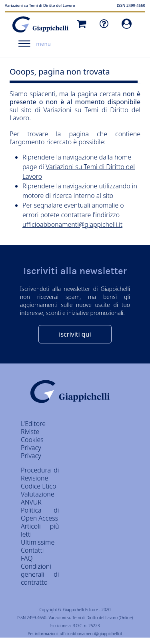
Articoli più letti (40, 530)
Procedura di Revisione (40, 474)
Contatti (32, 550)
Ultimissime (38, 542)
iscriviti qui (75, 334)
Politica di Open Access (40, 514)
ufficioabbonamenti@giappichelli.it (72, 224)
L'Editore (33, 424)
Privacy (31, 456)
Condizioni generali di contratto (40, 574)
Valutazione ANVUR (38, 498)
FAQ (27, 558)
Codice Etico (38, 486)
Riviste (30, 432)
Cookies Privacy (32, 444)
